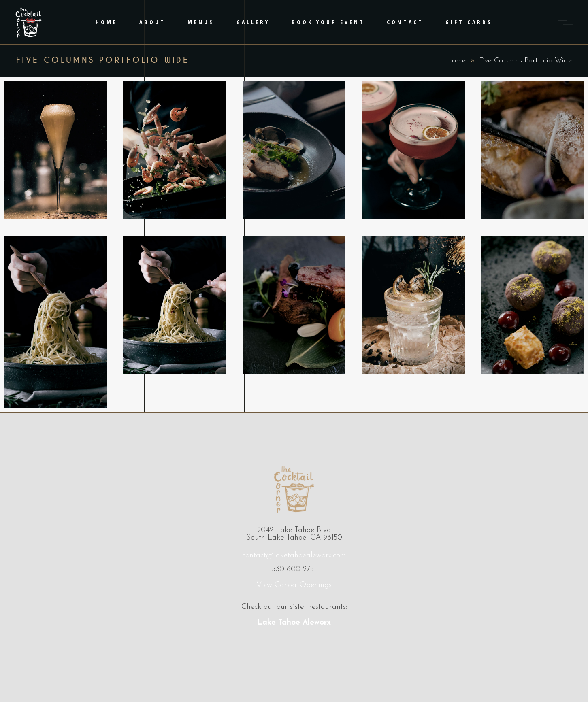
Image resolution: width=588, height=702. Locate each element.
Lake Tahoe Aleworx (294, 623)
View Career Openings (294, 585)
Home (456, 61)
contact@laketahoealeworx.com (294, 556)
